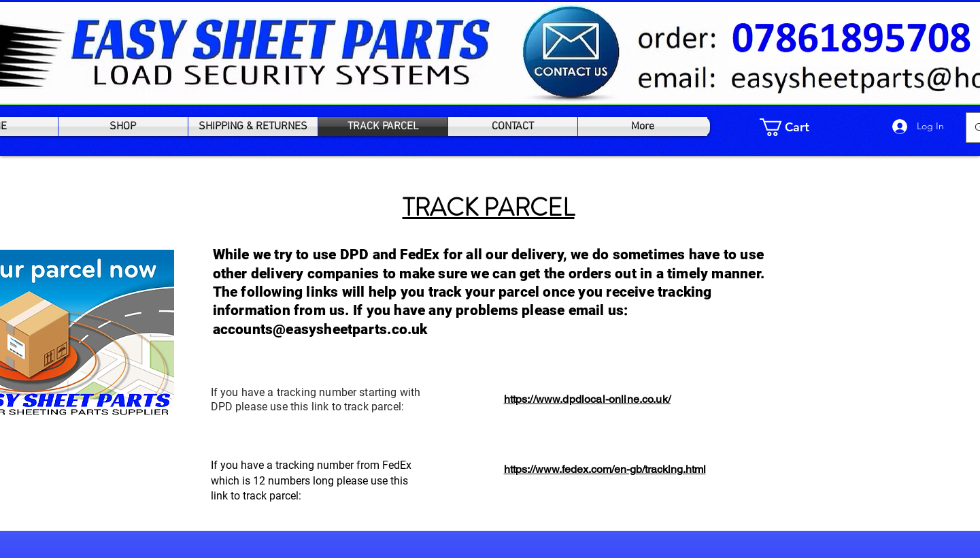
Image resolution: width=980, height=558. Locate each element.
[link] (794, 127)
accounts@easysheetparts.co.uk (320, 329)
